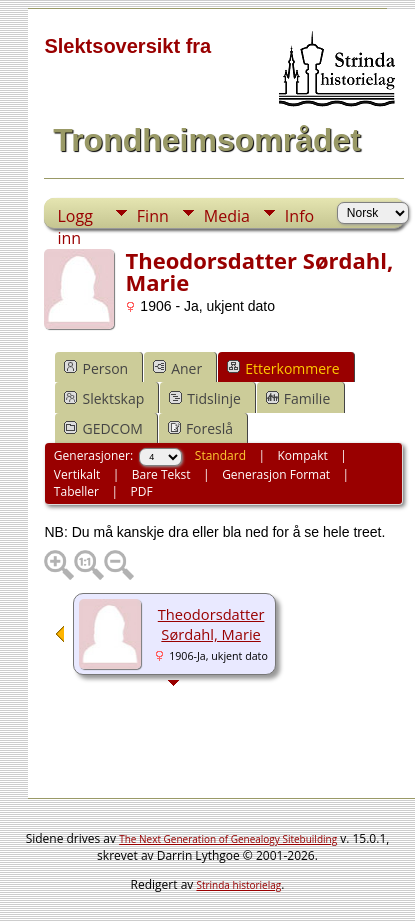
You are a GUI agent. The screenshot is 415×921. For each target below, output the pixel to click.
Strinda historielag (238, 885)
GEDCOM (103, 428)
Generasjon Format (276, 474)
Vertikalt (77, 474)
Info (299, 216)
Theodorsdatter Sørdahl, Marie (211, 624)
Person (96, 368)
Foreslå (200, 428)
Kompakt (303, 455)
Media (227, 216)
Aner (177, 368)
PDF (141, 491)
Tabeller (76, 491)
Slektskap (104, 398)
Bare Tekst (161, 474)
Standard (220, 455)
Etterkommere (283, 368)
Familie (298, 398)
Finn (153, 216)
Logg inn (74, 216)
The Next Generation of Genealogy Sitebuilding (228, 839)
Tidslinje (205, 398)
